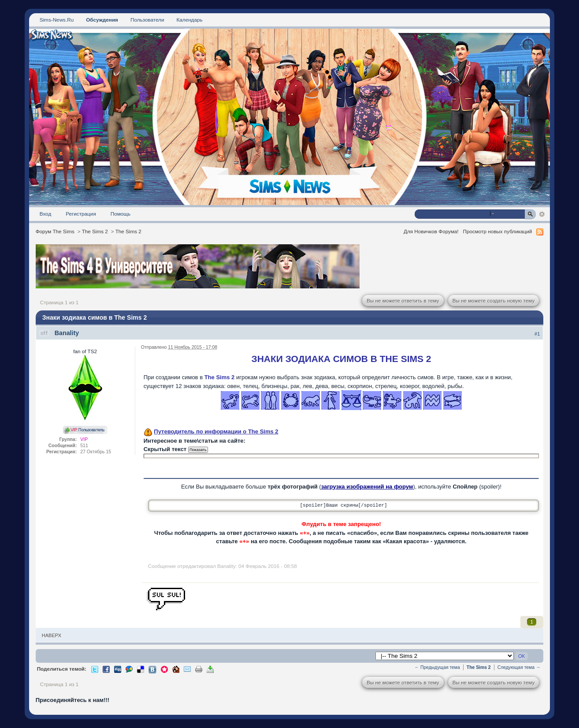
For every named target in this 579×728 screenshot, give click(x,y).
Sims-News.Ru (57, 20)
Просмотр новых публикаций (498, 231)
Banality (67, 333)
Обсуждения (102, 20)
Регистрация (81, 214)
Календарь (189, 20)
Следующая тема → (519, 667)
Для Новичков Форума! (431, 231)
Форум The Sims (55, 231)
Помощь (121, 214)
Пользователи (147, 20)
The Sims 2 (95, 231)
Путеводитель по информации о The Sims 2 (216, 431)
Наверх (52, 635)
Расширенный (542, 214)
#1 (537, 334)
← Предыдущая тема (437, 667)
